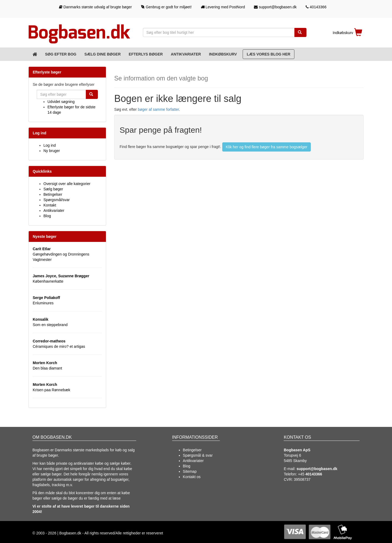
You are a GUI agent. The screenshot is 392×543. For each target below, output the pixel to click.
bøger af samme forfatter (158, 109)
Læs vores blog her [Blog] (269, 54)
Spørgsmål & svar (198, 455)
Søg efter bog (61, 54)
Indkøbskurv (223, 54)
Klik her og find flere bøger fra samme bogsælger (267, 147)
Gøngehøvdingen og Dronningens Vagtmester (61, 254)
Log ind (50, 145)
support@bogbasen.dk (275, 7)
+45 (310, 474)
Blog (47, 216)
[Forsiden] (35, 54)
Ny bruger (52, 151)
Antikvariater (186, 54)
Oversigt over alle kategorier (67, 184)
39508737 (302, 479)
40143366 (316, 7)
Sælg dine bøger (103, 54)
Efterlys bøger (146, 54)
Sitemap (190, 471)
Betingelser (53, 194)
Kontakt (50, 205)
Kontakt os (192, 477)
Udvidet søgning (61, 102)
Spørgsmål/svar (57, 200)
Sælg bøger (53, 189)
